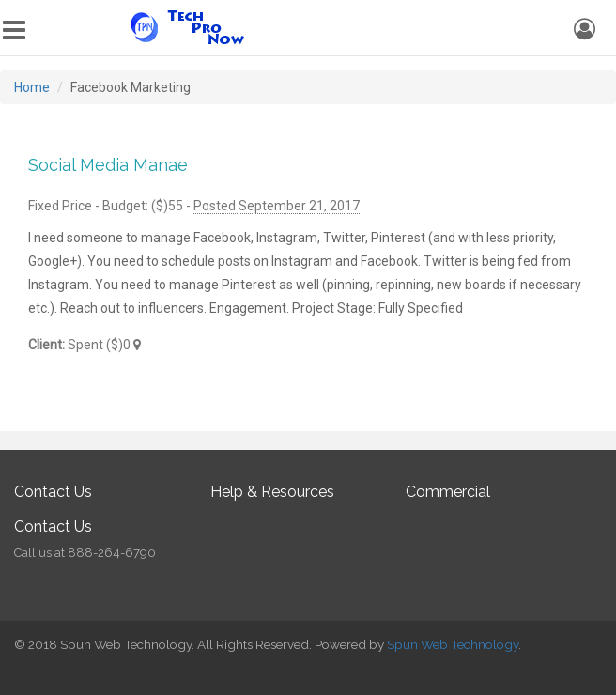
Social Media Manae (108, 165)
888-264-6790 (112, 553)
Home (32, 87)
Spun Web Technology (453, 644)
